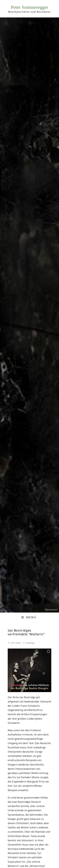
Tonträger (30, 643)
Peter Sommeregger (29, 7)
